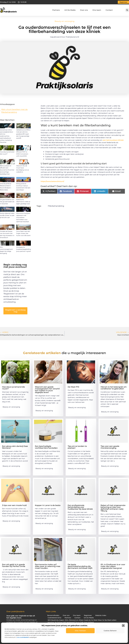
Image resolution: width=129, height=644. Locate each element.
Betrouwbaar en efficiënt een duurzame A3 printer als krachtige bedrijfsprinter (7, 170)
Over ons (84, 10)
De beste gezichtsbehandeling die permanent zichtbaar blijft (80, 566)
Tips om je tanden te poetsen (77, 447)
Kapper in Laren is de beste (48, 505)
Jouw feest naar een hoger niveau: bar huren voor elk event (23, 233)
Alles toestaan (80, 631)
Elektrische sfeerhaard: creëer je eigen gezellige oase (23, 202)
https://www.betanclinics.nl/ (52, 181)
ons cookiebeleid (23, 637)
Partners (56, 10)
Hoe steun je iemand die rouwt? (13, 388)
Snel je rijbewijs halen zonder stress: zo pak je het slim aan (7, 215)
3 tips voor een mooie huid (14, 505)
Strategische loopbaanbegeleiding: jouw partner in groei (24, 249)
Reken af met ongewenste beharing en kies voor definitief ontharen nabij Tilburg (113, 508)
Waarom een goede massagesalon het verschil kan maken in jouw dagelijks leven (47, 390)
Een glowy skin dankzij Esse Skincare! (15, 447)
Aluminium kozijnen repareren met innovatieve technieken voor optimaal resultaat (23, 217)
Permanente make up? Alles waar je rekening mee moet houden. (48, 566)
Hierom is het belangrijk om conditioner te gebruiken (114, 388)
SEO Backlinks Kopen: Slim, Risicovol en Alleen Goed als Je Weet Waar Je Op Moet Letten (82, 620)
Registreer (88, 615)
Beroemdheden (53, 615)
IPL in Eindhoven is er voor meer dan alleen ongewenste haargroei (113, 566)
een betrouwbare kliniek (113, 140)
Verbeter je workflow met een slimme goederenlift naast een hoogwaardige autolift (23, 134)
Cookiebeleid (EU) (54, 618)
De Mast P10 (73, 387)
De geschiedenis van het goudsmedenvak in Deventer (7, 202)
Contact (109, 10)
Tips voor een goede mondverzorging (110, 447)
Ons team (97, 10)
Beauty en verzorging (64, 21)
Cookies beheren (110, 631)
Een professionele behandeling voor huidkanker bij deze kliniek (80, 507)
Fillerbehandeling (56, 206)
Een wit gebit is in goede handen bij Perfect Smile (14, 565)
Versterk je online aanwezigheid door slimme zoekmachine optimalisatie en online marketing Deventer (7, 136)
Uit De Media (70, 10)
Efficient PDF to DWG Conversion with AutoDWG (22, 154)
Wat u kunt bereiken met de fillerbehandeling (14, 111)
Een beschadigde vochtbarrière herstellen (46, 447)
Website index (101, 615)
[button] (123, 626)
